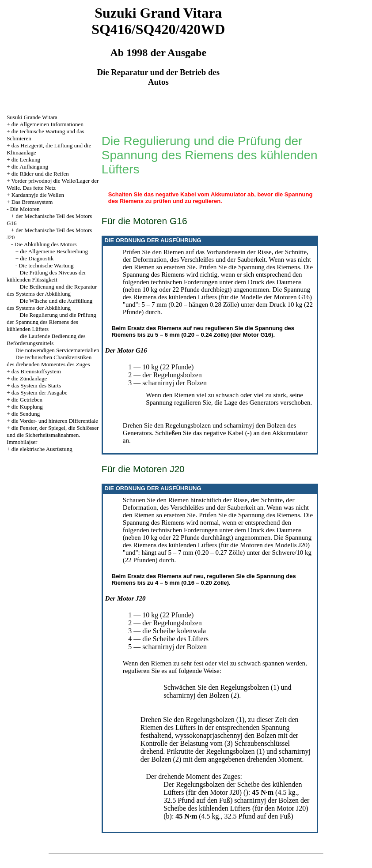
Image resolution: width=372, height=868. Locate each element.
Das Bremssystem (32, 202)
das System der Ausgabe (40, 393)
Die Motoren (25, 209)
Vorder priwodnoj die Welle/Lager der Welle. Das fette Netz (53, 184)
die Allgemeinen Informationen (47, 124)
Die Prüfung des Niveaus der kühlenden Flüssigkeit (46, 276)
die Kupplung (27, 407)
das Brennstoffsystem (36, 371)
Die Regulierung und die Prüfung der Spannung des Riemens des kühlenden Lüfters (51, 322)
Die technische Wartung (46, 265)
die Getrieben (27, 400)
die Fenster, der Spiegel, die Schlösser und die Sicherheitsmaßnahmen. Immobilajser (53, 435)
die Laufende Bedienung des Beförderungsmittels (46, 340)
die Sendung (26, 414)
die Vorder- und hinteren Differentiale (55, 421)
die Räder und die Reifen (40, 174)
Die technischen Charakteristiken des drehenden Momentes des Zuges (49, 361)
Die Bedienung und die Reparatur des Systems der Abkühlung (52, 290)
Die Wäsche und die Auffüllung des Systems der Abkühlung (49, 304)
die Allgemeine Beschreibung (54, 251)
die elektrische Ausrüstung (42, 449)
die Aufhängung (30, 167)
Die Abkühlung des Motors (45, 244)
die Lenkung (26, 160)
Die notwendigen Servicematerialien (57, 350)
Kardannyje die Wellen (38, 195)
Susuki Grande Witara (32, 117)
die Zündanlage (29, 378)
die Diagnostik (37, 258)
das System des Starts (36, 385)
